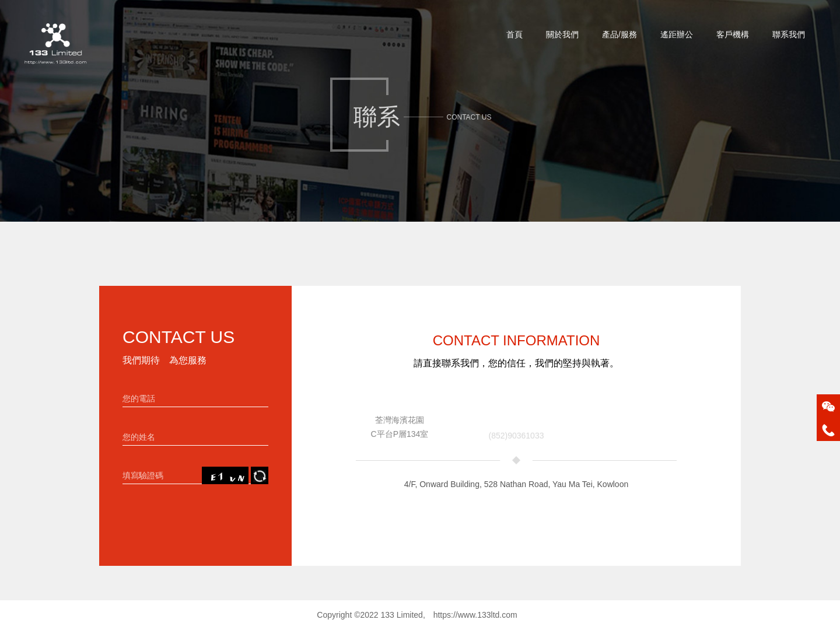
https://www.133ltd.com (475, 615)
